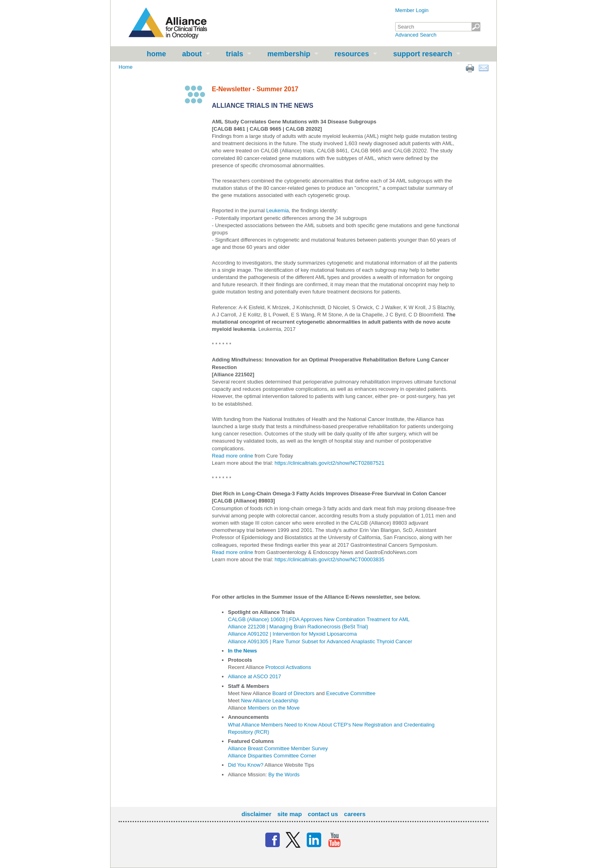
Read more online (233, 456)
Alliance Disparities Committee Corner (272, 756)
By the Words (284, 775)
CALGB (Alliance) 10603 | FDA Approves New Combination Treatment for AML (319, 619)
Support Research (423, 54)
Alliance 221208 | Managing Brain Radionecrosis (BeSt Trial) (298, 627)
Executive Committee (351, 693)
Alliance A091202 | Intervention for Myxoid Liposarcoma (292, 634)
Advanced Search (416, 35)
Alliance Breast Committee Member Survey (278, 748)
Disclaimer (256, 814)
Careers (355, 814)
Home (156, 54)
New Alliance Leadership (270, 701)
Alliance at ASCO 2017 (254, 676)
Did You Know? (246, 765)
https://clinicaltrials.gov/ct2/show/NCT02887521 (329, 463)
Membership (289, 54)
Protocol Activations (288, 667)
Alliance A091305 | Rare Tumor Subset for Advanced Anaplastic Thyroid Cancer (320, 641)
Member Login (412, 10)
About (192, 54)
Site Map (290, 814)
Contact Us (323, 814)
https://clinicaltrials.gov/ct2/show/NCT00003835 (329, 559)
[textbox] (438, 27)
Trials (235, 54)
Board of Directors (294, 693)
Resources (352, 54)
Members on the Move (274, 708)
